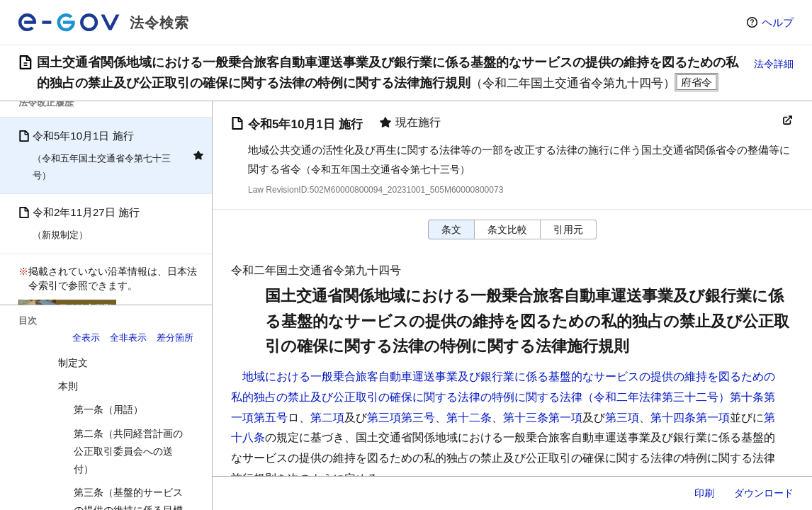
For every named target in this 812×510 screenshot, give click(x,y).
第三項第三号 (401, 418)
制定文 (73, 363)
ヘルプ (778, 22)
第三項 (622, 418)
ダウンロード (764, 493)
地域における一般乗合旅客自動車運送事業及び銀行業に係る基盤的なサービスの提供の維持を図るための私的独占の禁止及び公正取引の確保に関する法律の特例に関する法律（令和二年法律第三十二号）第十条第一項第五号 (503, 397)
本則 (68, 386)
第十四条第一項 (690, 418)
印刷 (704, 493)
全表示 (86, 338)
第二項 (327, 418)
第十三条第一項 (543, 418)
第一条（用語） (108, 409)
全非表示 (128, 338)
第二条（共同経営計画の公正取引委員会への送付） (128, 451)
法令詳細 (774, 64)
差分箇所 (175, 338)
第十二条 (469, 418)
